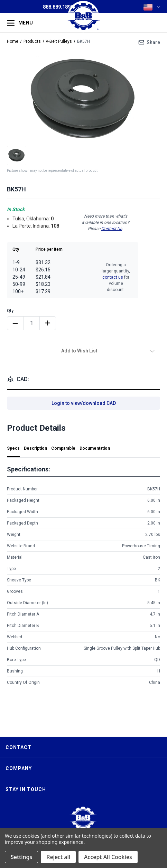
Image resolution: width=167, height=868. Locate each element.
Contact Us (112, 229)
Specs (13, 448)
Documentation (95, 448)
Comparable (63, 448)
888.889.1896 (58, 7)
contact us (113, 277)
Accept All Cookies (108, 857)
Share (153, 42)
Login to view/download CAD (84, 403)
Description (35, 448)
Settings (21, 857)
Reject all (58, 857)
